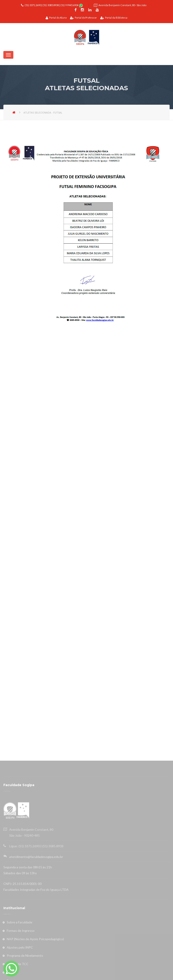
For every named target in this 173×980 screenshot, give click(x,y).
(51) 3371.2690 (33, 5)
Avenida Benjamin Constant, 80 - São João (122, 5)
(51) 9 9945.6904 (70, 5)
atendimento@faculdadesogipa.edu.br (36, 950)
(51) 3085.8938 (51, 5)
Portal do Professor (83, 18)
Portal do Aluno (56, 18)
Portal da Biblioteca (114, 18)
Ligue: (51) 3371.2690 (25, 939)
